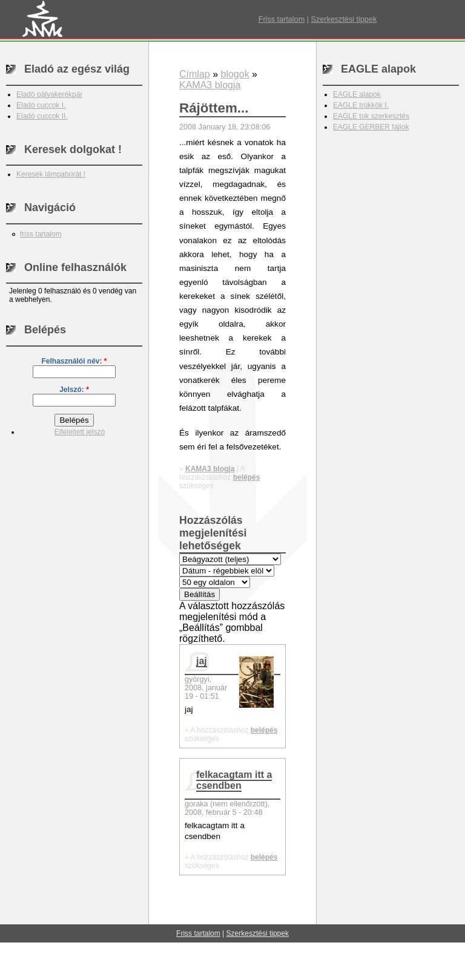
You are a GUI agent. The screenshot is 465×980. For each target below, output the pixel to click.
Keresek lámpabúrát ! (51, 174)
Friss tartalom (282, 19)
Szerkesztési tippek (344, 19)
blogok (235, 74)
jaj (202, 661)
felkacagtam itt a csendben (234, 780)
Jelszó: (74, 390)
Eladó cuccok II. (42, 116)
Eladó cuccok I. (41, 105)
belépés (247, 477)
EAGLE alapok (357, 94)
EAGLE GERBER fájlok (371, 127)
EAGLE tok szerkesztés (371, 116)
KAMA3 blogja (210, 85)
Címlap (195, 74)
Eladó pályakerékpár (49, 94)
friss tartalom (41, 234)
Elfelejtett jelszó (80, 432)
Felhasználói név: (74, 361)
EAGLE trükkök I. (361, 105)
